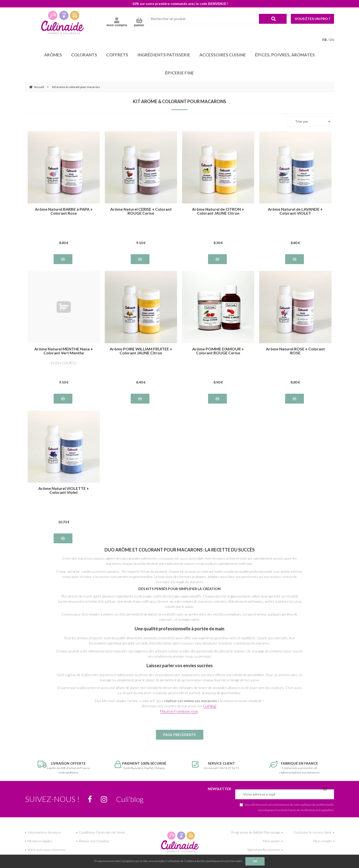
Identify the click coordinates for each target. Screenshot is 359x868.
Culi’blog (130, 799)
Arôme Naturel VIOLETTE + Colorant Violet (64, 490)
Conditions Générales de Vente (102, 832)
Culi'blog (210, 706)
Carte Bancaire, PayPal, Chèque (141, 765)
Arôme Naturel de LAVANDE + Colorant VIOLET (295, 211)
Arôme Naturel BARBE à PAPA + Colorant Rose (64, 211)
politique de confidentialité (317, 804)
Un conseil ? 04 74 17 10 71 (218, 765)
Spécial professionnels (264, 850)
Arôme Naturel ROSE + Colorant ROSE (295, 351)
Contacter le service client (313, 832)
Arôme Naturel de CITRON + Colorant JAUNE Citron (218, 211)
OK (255, 861)
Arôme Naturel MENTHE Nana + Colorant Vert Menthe (64, 351)
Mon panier (272, 841)
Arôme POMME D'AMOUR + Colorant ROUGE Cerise (218, 351)
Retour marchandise (94, 841)
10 (64, 522)
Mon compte (323, 841)
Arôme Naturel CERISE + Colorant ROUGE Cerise (141, 211)
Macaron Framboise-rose (179, 711)
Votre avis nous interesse (47, 850)
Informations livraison (44, 832)
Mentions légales (40, 841)
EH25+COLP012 (64, 363)
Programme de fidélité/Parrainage (256, 832)
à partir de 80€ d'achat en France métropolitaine (64, 767)
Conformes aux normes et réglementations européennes (295, 767)
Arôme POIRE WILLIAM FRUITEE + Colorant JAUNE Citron (141, 351)
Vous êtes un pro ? (312, 19)
